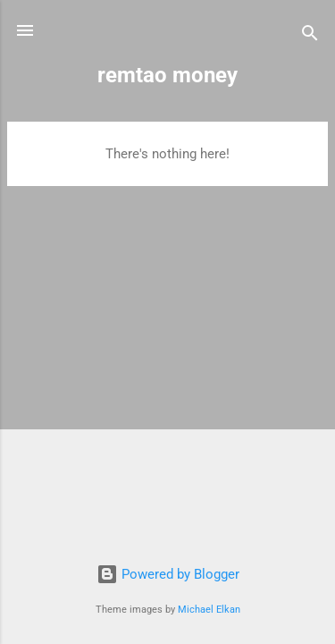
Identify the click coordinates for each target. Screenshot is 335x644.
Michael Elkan (209, 610)
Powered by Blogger (168, 574)
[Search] (310, 36)
